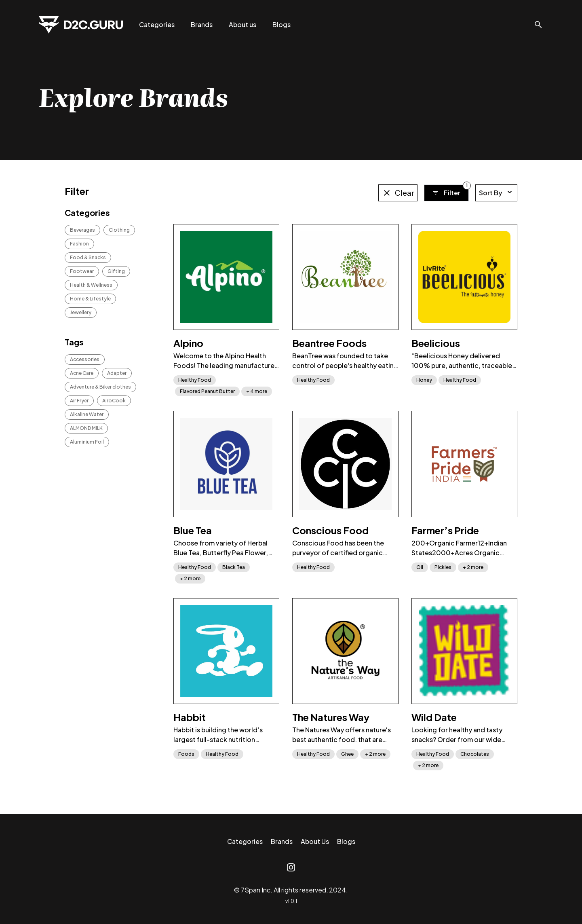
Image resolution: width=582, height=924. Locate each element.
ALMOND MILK (86, 428)
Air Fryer (79, 401)
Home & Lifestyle (90, 299)
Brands (202, 24)
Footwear (82, 271)
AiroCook (114, 401)
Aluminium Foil (87, 442)
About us (242, 24)
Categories (157, 24)
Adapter (117, 373)
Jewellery (81, 312)
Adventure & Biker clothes (100, 387)
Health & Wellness (91, 285)
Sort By (496, 192)
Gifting (116, 271)
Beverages (82, 230)
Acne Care (82, 373)
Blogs (282, 24)
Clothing (119, 230)
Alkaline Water (87, 414)
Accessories (85, 359)
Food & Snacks (88, 257)
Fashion (79, 244)
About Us (315, 841)
